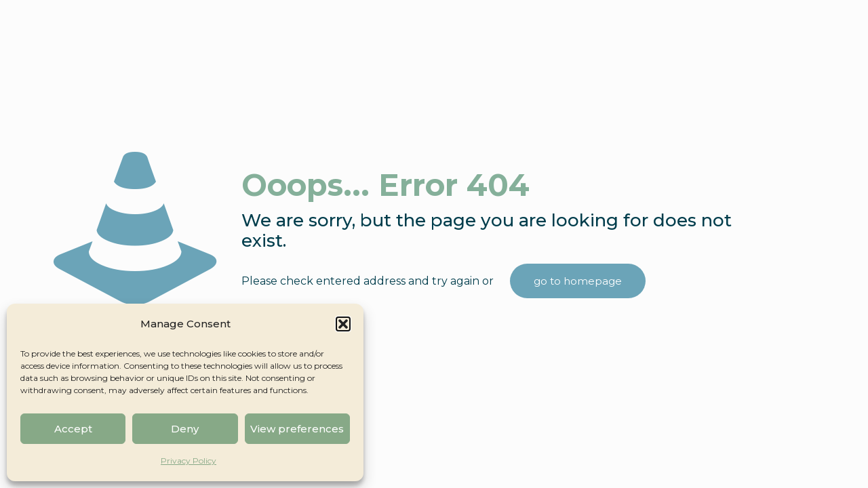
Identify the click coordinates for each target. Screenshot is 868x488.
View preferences (297, 429)
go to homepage (578, 281)
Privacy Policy (189, 461)
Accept (73, 429)
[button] (343, 324)
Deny (185, 429)
